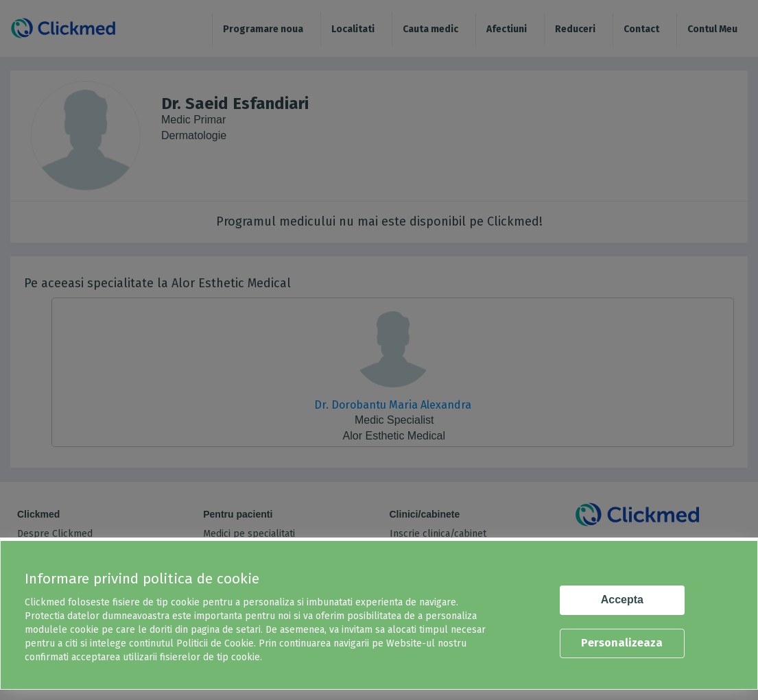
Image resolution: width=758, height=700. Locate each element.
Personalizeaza (622, 643)
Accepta (622, 600)
